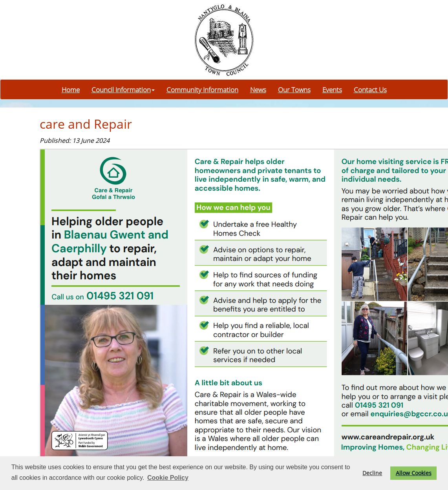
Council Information (123, 89)
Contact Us (370, 89)
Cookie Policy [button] (168, 478)
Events (332, 89)
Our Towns (294, 89)
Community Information (202, 89)
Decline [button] (372, 473)
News (258, 89)
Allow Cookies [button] (414, 473)
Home (71, 89)
